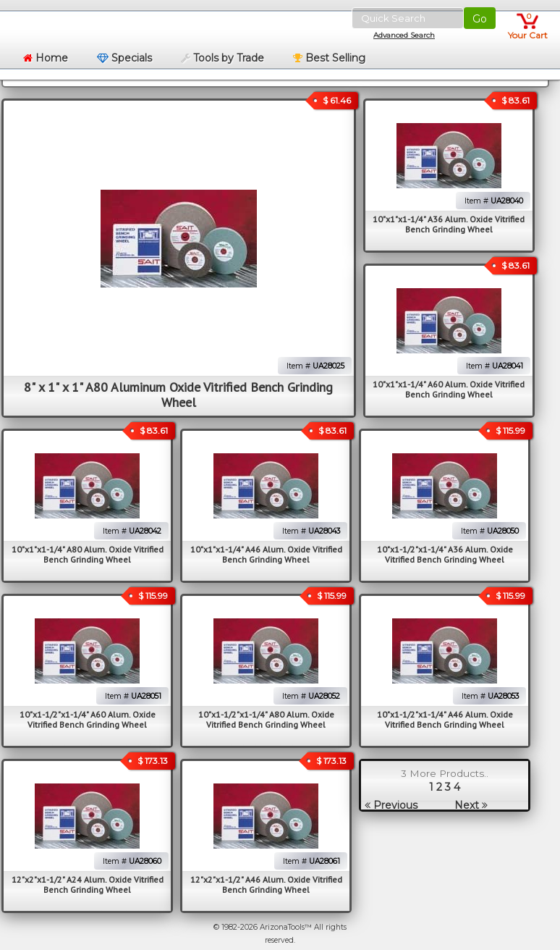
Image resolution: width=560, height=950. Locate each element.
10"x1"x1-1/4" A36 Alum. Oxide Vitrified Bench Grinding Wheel (449, 224)
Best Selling (329, 58)
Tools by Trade (222, 58)
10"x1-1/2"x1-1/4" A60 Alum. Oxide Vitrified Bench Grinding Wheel (88, 719)
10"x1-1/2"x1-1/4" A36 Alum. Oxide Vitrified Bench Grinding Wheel (445, 554)
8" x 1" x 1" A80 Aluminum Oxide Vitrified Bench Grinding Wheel (178, 395)
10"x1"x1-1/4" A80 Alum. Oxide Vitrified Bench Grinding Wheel (88, 554)
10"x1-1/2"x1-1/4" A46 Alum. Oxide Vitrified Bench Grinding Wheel (445, 719)
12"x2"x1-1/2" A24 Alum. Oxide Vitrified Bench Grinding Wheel (88, 884)
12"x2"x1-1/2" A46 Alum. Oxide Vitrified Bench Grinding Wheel (266, 884)
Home (46, 58)
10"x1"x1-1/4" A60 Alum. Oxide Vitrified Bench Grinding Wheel (449, 389)
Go (480, 19)
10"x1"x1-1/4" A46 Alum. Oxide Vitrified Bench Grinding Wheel (266, 554)
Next (471, 805)
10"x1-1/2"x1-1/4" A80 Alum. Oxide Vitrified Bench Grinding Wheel (266, 719)
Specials (124, 58)
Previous (391, 805)
